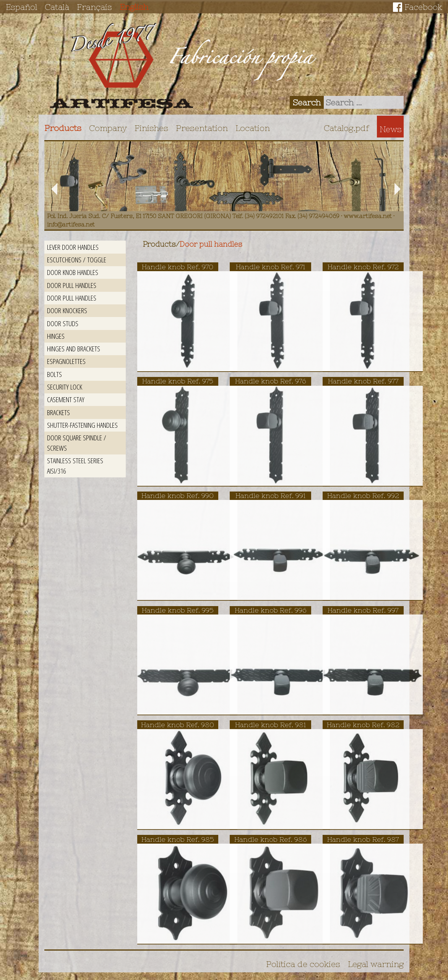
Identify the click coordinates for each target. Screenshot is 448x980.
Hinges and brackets (74, 348)
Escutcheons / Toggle (77, 260)
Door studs (63, 323)
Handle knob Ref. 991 (270, 496)
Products (63, 128)
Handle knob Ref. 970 (178, 267)
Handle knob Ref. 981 (270, 725)
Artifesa (122, 66)
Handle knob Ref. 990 (178, 496)
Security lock (65, 387)
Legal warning (376, 964)
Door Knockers (67, 310)
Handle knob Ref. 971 (270, 267)
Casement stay (66, 399)
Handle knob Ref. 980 (178, 725)
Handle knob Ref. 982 (363, 725)
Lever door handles (73, 247)
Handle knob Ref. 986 (270, 839)
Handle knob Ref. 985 (178, 839)
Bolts (54, 374)
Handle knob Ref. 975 (178, 381)
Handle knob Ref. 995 (178, 610)
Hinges (56, 336)
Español (21, 7)
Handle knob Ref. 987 (363, 839)
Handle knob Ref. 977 (363, 381)
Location (253, 128)
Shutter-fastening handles (82, 425)
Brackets (58, 412)
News (391, 129)
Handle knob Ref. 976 (270, 381)
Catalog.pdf (347, 128)
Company (108, 128)
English (134, 7)
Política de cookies (303, 964)
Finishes (151, 128)
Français (94, 7)
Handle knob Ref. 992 (363, 496)
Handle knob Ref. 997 (363, 610)
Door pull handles (72, 285)
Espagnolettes (66, 361)
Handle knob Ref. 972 (363, 267)
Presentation (202, 128)
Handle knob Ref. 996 (270, 610)
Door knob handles (73, 272)
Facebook (423, 7)
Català (57, 7)
